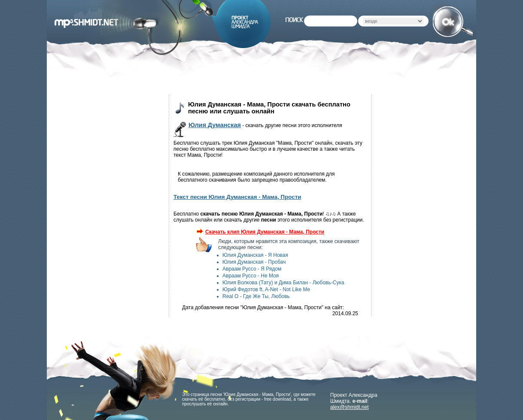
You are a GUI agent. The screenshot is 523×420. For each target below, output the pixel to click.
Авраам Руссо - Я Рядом (252, 269)
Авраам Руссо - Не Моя (251, 276)
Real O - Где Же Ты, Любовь (256, 296)
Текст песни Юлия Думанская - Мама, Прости (237, 197)
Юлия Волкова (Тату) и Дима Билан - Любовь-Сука (283, 283)
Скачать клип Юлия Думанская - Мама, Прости (260, 232)
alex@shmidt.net (350, 407)
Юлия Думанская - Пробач (254, 262)
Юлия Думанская (215, 125)
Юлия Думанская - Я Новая (255, 255)
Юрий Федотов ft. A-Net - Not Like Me (266, 289)
